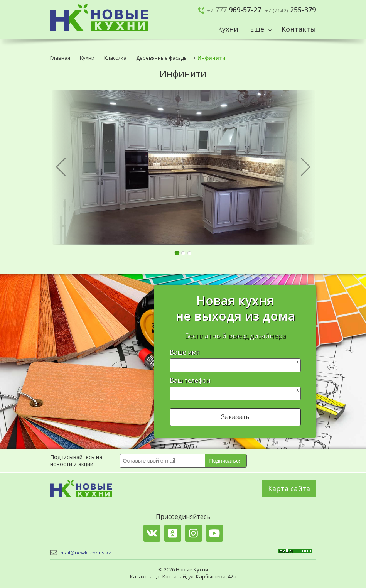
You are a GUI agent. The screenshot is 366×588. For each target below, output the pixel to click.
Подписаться (226, 461)
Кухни (228, 29)
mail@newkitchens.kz (86, 553)
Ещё (257, 29)
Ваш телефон (190, 380)
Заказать (235, 417)
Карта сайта (289, 488)
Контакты (299, 29)
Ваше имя (185, 352)
